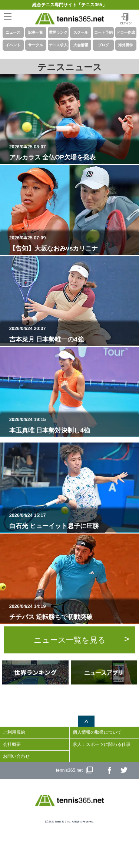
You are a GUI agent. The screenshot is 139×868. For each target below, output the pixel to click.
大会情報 (81, 45)
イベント (13, 45)
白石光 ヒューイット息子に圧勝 (73, 521)
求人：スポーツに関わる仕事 (102, 744)
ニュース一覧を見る (70, 640)
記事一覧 (36, 32)
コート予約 (103, 32)
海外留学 (126, 45)
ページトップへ (86, 721)
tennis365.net (69, 770)
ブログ (103, 45)
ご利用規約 (14, 732)
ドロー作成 (126, 32)
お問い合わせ (16, 756)
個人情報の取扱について (97, 732)
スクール (81, 32)
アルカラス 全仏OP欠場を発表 (73, 152)
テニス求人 (58, 45)
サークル (36, 45)
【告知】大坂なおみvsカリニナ (73, 243)
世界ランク (58, 32)
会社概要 (12, 744)
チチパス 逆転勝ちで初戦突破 (73, 612)
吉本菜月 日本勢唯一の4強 (73, 334)
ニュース (13, 32)
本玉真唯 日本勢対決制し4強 (73, 425)
